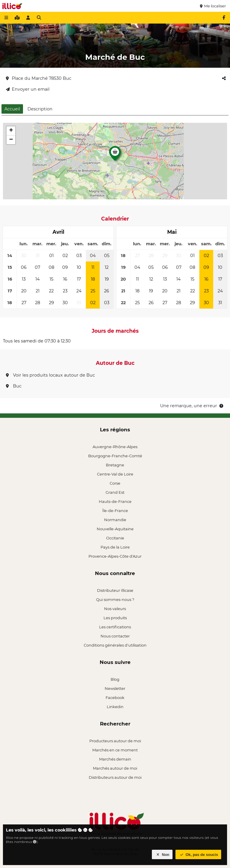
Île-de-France (115, 511)
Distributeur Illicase (115, 590)
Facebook (115, 698)
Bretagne (115, 465)
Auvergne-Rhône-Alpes (115, 447)
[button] (115, 155)
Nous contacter (115, 636)
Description (40, 109)
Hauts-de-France (115, 501)
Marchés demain (115, 759)
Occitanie (115, 538)
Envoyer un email (28, 89)
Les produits (115, 618)
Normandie (115, 520)
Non (162, 855)
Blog (115, 679)
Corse (115, 483)
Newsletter (115, 688)
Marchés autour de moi (115, 768)
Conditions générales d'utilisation (115, 645)
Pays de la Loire (115, 547)
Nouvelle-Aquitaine (115, 529)
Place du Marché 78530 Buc (39, 78)
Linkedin (115, 707)
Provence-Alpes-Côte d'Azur (115, 556)
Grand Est (115, 492)
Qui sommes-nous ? (115, 599)
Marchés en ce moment (115, 750)
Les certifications (115, 627)
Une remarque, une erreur (192, 406)
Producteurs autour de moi (115, 741)
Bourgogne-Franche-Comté (115, 456)
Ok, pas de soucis (198, 855)
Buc (14, 386)
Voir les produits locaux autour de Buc (50, 375)
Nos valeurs (115, 609)
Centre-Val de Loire (115, 474)
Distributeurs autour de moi (115, 777)
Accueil (12, 109)
